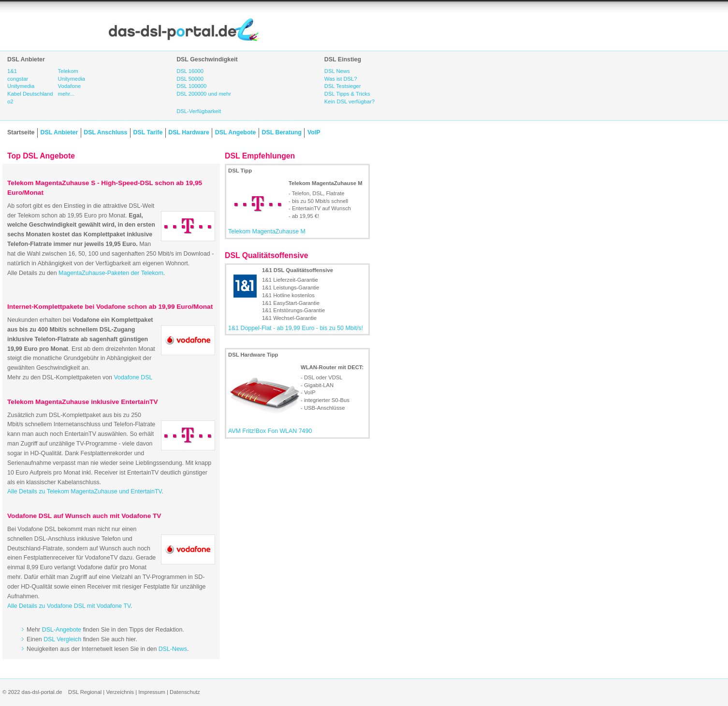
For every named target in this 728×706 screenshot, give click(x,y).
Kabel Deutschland (30, 94)
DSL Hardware (189, 132)
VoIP (314, 132)
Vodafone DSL (133, 377)
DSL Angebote (236, 132)
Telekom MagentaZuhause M (267, 231)
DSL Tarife (148, 132)
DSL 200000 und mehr (204, 94)
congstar (18, 79)
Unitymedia (21, 86)
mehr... (66, 94)
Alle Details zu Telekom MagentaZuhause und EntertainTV (85, 491)
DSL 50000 (190, 79)
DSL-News (173, 649)
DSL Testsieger (343, 86)
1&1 (12, 71)
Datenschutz (185, 692)
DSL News (337, 71)
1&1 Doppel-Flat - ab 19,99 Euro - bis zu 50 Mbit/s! (296, 328)
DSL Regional (85, 692)
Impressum (152, 692)
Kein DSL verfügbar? (349, 101)
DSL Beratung (281, 132)
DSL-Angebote (62, 630)
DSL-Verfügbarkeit (199, 111)
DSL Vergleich (62, 639)
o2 (10, 101)
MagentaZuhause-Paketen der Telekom (111, 273)
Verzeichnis (120, 692)
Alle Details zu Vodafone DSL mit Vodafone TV (69, 606)
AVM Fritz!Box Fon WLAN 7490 (270, 431)
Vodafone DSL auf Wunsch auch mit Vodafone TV (84, 516)
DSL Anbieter (59, 132)
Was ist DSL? (341, 79)
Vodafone (70, 86)
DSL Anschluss (105, 132)
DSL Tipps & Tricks (347, 94)
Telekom (68, 71)
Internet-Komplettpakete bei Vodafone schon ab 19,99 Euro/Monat (110, 307)
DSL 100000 (191, 86)
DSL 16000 (190, 71)
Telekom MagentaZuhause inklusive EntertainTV (83, 402)
